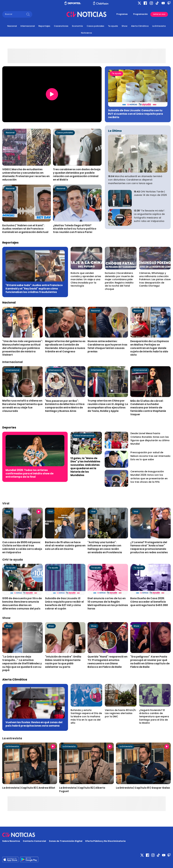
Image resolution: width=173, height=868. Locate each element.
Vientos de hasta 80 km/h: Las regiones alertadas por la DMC (120, 713)
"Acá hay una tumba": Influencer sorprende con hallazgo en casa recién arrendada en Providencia (105, 547)
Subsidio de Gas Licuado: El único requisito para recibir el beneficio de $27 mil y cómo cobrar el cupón (64, 603)
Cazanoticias (61, 26)
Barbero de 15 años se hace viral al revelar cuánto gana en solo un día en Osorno (65, 546)
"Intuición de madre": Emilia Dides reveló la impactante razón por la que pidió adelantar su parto (63, 662)
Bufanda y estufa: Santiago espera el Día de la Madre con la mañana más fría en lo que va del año (86, 716)
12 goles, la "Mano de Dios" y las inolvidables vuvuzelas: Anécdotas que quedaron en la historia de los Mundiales (85, 467)
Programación (140, 14)
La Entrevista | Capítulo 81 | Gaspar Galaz (143, 788)
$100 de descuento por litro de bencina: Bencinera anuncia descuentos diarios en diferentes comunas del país (22, 603)
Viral (8, 512)
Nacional (12, 26)
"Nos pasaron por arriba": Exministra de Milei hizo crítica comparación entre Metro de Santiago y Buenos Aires (65, 406)
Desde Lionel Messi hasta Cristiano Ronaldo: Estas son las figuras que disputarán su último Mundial (150, 439)
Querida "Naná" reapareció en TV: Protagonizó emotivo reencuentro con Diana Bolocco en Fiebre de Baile (107, 662)
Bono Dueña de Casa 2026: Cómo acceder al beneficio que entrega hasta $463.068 (149, 602)
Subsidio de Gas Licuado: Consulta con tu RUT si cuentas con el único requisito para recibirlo (135, 114)
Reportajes (44, 26)
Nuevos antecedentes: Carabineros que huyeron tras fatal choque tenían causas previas (107, 346)
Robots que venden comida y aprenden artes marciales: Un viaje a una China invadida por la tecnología (86, 279)
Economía (77, 26)
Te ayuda (113, 26)
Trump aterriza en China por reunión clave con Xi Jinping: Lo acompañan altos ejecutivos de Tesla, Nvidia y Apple (108, 406)
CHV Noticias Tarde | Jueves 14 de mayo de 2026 (150, 193)
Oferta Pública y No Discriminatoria (105, 841)
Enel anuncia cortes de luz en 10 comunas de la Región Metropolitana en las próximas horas (108, 603)
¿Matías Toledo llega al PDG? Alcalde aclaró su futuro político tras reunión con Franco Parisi (75, 229)
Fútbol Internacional (84, 436)
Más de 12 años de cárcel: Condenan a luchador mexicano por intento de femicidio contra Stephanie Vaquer (148, 408)
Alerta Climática (140, 26)
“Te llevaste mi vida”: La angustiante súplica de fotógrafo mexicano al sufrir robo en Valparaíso (149, 216)
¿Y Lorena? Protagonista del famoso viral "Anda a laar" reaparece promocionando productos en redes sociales (149, 547)
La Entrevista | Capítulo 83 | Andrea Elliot (29, 788)
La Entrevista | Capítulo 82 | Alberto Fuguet (82, 789)
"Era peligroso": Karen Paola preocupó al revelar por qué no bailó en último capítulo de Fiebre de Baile (150, 662)
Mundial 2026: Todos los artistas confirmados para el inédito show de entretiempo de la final (30, 474)
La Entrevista (159, 26)
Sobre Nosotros (11, 841)
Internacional (28, 26)
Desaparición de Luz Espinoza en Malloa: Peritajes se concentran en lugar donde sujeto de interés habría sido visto (150, 348)
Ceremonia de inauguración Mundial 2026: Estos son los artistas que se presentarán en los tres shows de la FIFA (149, 477)
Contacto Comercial (34, 841)
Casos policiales (95, 26)
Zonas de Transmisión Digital (66, 841)
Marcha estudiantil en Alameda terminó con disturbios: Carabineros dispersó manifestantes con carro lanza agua (135, 180)
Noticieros (86, 33)
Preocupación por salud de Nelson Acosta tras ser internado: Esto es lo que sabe (151, 456)
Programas (122, 14)
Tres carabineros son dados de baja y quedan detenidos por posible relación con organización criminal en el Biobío (77, 174)
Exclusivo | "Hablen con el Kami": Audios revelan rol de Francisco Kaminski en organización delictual (25, 229)
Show (124, 26)
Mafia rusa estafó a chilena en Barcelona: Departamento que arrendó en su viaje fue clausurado (22, 406)
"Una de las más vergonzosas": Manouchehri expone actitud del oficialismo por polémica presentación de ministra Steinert (23, 348)
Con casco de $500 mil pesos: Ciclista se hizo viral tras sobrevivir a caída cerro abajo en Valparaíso (22, 547)
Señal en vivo (159, 14)
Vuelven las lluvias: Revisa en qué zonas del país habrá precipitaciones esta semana (34, 724)
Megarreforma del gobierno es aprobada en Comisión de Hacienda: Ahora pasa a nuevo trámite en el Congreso (65, 346)
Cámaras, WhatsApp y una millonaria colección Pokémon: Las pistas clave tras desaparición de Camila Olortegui (155, 279)
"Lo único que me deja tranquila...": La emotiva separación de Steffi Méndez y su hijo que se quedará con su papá (22, 663)
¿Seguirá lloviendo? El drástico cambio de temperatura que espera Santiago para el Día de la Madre (154, 716)
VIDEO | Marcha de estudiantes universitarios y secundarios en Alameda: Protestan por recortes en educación (26, 174)
